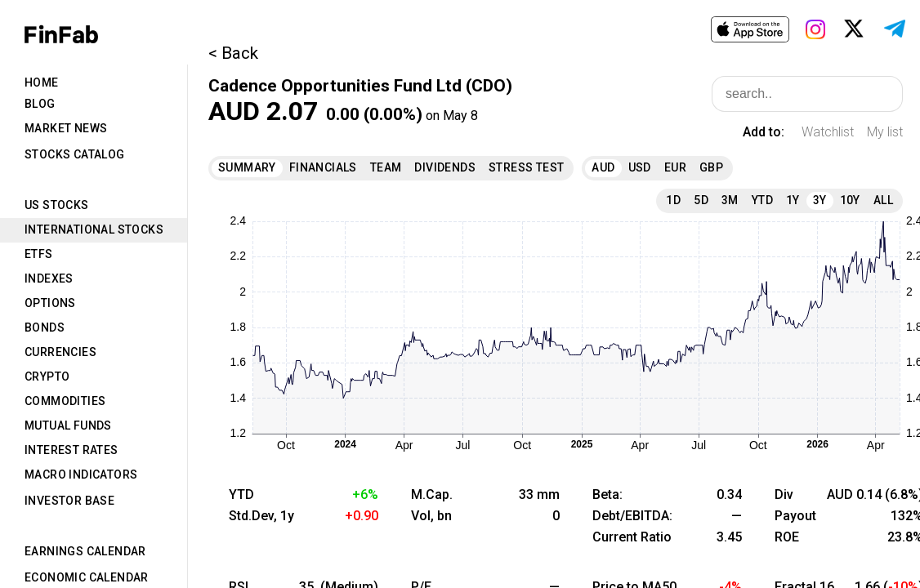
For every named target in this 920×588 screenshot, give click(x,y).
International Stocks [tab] (94, 229)
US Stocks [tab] (57, 205)
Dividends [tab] (445, 167)
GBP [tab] (711, 167)
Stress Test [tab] (526, 167)
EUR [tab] (675, 167)
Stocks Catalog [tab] (75, 154)
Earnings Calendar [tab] (85, 551)
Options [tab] (50, 303)
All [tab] (883, 200)
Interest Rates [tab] (71, 450)
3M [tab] (730, 200)
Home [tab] (42, 82)
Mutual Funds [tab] (68, 425)
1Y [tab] (793, 200)
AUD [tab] (603, 167)
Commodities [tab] (65, 401)
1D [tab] (673, 200)
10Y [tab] (850, 200)
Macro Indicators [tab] (81, 474)
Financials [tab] (323, 167)
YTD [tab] (762, 200)
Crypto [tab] (47, 376)
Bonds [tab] (45, 327)
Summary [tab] (247, 167)
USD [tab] (640, 167)
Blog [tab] (40, 104)
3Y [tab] (820, 200)
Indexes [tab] (49, 278)
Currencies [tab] (60, 352)
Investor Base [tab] (69, 501)
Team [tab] (386, 167)
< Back (233, 53)
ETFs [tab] (39, 254)
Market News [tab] (66, 128)
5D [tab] (701, 200)
